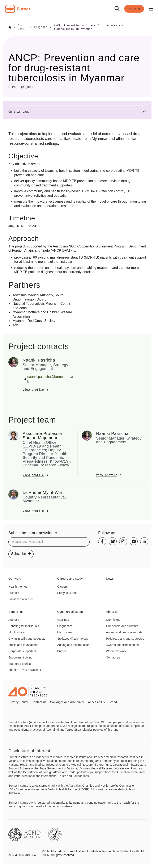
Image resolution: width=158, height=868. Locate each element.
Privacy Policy (18, 702)
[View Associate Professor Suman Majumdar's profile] (48, 475)
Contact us (113, 657)
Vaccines (63, 619)
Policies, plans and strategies (125, 638)
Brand (113, 702)
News (110, 578)
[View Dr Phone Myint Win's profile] (48, 511)
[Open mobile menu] (151, 9)
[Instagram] (123, 541)
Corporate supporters (22, 651)
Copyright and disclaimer (67, 702)
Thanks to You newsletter (25, 670)
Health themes (18, 586)
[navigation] (79, 9)
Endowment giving (20, 657)
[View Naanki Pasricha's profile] (48, 389)
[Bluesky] (113, 541)
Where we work (116, 651)
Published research (21, 599)
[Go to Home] (10, 27)
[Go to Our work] (23, 27)
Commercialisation (70, 611)
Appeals (14, 619)
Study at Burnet (67, 592)
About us (112, 611)
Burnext (62, 651)
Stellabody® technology (73, 638)
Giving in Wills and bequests (27, 638)
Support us (16, 611)
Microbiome (65, 632)
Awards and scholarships (122, 644)
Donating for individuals (24, 626)
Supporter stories (20, 663)
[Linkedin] (144, 541)
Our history (113, 619)
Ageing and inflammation (73, 644)
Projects (14, 592)
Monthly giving (18, 632)
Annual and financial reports (124, 632)
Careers (63, 586)
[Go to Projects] (41, 27)
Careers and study (70, 578)
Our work (15, 578)
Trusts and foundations (23, 644)
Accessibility (97, 702)
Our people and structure (122, 626)
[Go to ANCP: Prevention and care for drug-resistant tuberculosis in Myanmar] (100, 27)
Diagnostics (65, 626)
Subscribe (21, 553)
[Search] (117, 9)
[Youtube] (134, 541)
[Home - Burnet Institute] (18, 9)
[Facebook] (102, 541)
